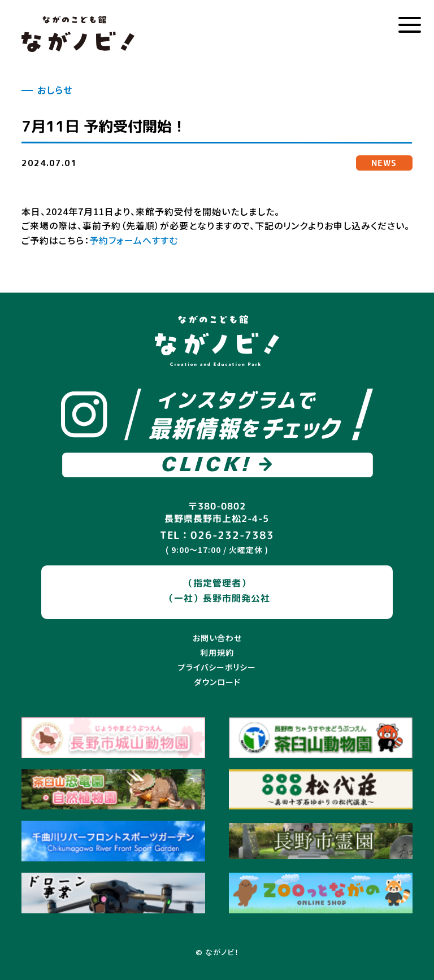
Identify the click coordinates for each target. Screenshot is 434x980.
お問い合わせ (217, 638)
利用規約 (217, 652)
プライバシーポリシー (217, 667)
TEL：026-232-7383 (217, 535)
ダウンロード (217, 682)
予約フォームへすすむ (134, 240)
